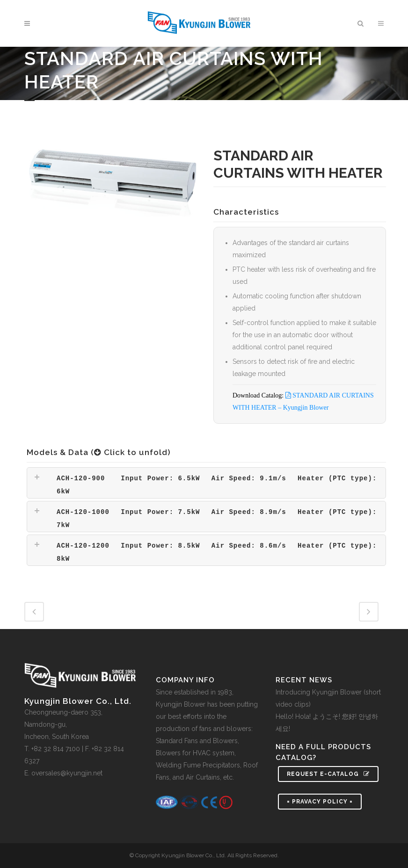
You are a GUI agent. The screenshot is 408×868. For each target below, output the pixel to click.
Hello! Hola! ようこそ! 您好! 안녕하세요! (327, 723)
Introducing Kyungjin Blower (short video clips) (328, 698)
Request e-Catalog (328, 774)
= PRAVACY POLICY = (320, 802)
